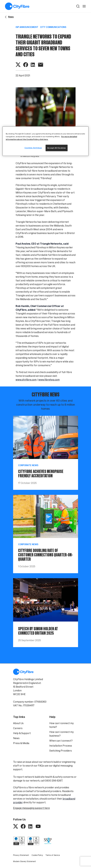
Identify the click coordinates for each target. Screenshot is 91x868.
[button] (78, 6)
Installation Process (61, 746)
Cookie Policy (37, 855)
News (16, 738)
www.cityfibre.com (26, 380)
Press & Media (21, 743)
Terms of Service (53, 855)
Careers (18, 728)
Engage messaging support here (31, 808)
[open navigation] (84, 6)
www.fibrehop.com (49, 380)
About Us (18, 723)
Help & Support (22, 733)
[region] (46, 141)
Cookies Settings (33, 148)
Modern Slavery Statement (25, 861)
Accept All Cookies (57, 148)
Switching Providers (61, 751)
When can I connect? (61, 741)
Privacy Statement (21, 855)
